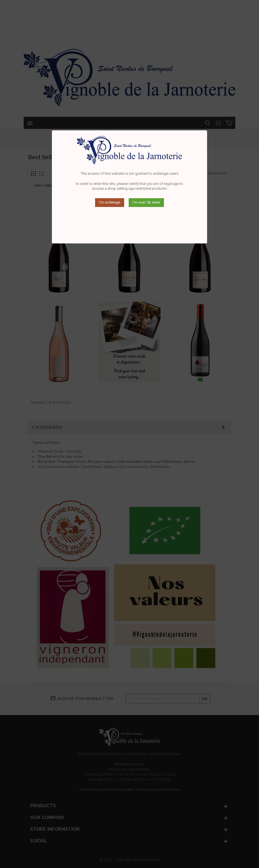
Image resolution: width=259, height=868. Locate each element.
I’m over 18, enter (146, 202)
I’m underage (110, 202)
